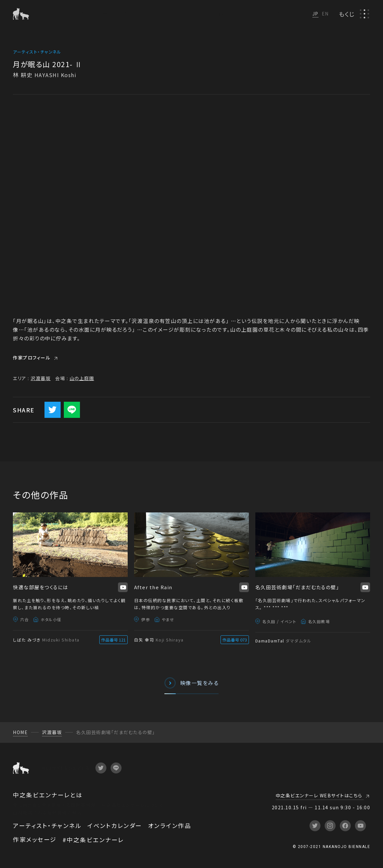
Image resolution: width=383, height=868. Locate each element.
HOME (20, 732)
